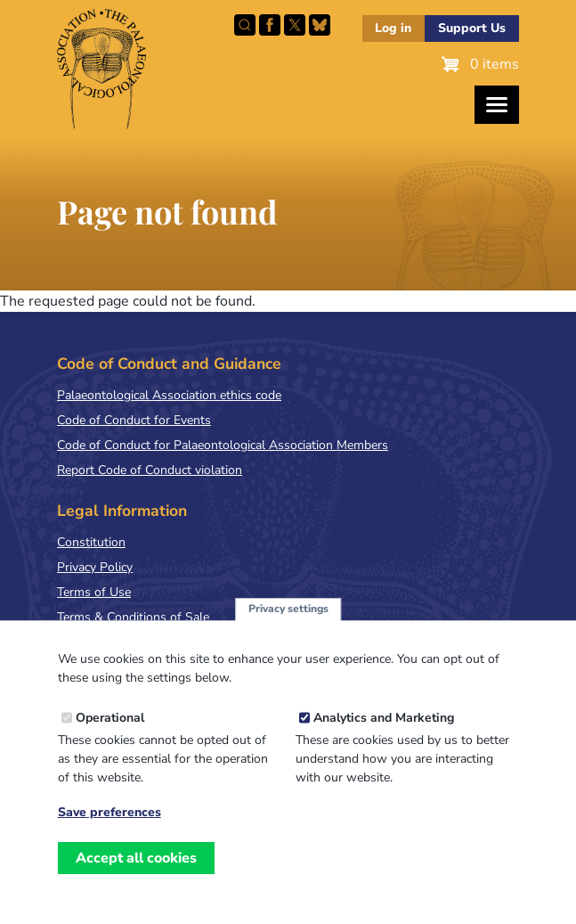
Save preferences (110, 813)
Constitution (91, 542)
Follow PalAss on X (295, 25)
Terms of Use (94, 592)
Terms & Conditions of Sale (133, 617)
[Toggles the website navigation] (497, 105)
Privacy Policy (95, 567)
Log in (393, 28)
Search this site (245, 25)
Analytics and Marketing (384, 718)
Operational (110, 718)
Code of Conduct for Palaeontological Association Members (223, 445)
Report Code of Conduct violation (150, 470)
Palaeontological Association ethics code (169, 395)
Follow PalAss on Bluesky (320, 25)
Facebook (270, 25)
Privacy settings (288, 609)
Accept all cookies (136, 858)
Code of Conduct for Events (134, 420)
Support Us (472, 28)
